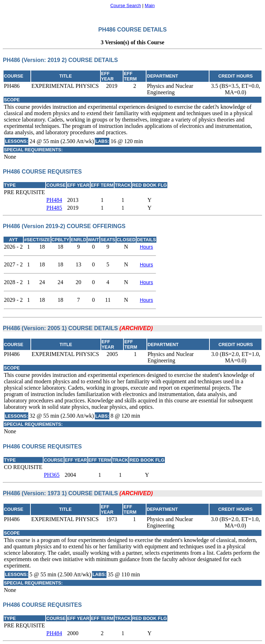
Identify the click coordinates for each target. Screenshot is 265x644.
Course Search (126, 5)
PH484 (54, 200)
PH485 (54, 208)
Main (150, 5)
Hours (146, 247)
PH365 (52, 475)
